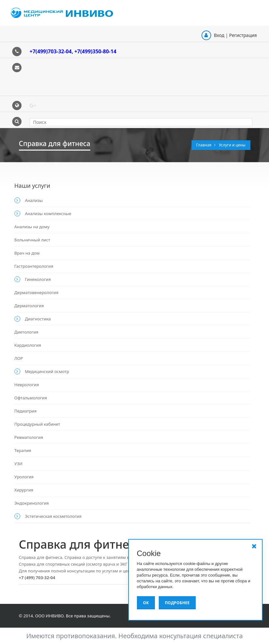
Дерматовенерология (36, 292)
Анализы (34, 200)
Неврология (27, 385)
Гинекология (38, 279)
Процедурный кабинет (37, 424)
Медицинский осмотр (47, 371)
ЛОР (19, 358)
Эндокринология (32, 503)
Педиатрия (26, 411)
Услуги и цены (232, 145)
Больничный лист (32, 240)
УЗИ (18, 464)
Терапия (23, 450)
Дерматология (29, 306)
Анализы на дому (32, 227)
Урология (24, 477)
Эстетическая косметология (53, 516)
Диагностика (38, 319)
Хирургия (24, 490)
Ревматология (29, 437)
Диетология (27, 332)
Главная (204, 145)
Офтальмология (31, 398)
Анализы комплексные (48, 213)
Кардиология (28, 345)
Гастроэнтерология (34, 266)
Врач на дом (27, 253)
